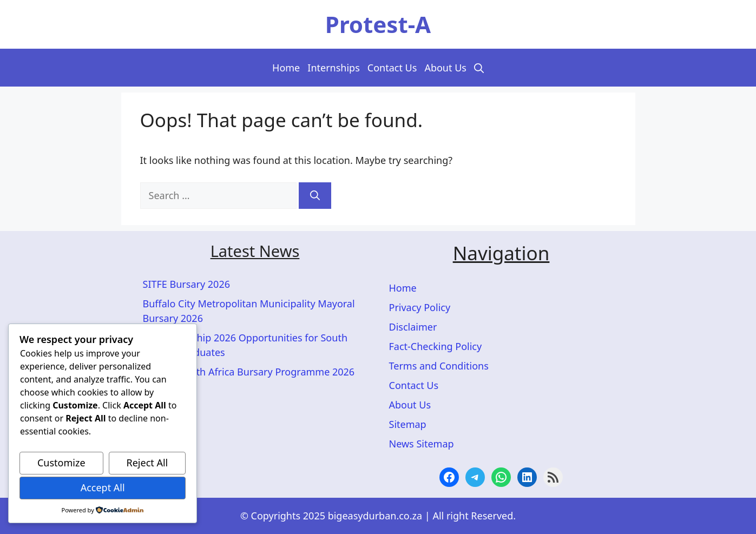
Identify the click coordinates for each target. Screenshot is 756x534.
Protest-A (378, 24)
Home (286, 68)
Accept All (103, 487)
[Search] (315, 196)
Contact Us (392, 68)
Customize (61, 463)
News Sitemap (422, 444)
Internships (334, 68)
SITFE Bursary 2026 (186, 284)
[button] (479, 68)
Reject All (147, 463)
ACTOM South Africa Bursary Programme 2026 (249, 372)
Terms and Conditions (439, 366)
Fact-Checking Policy (436, 346)
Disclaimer (413, 327)
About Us (445, 68)
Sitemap (408, 424)
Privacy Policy (420, 307)
